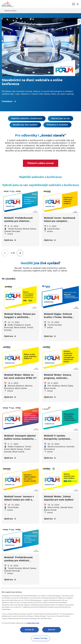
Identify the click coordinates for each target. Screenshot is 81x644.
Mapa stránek (40, 609)
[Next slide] (20, 253)
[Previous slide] (5, 253)
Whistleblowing (41, 621)
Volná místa (71, 615)
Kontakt (71, 609)
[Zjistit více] (21, 202)
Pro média (71, 621)
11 (49, 594)
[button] (79, 19)
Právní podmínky (41, 615)
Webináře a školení (10, 11)
